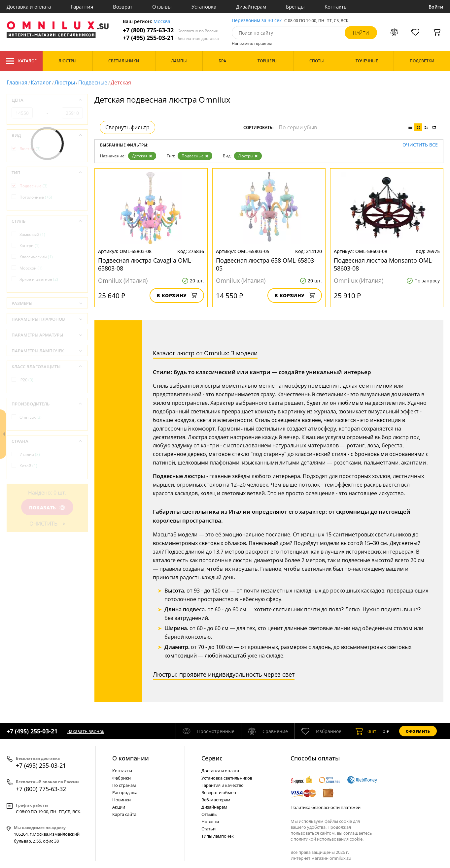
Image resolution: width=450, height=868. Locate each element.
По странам (124, 785)
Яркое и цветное (39, 279)
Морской (31, 268)
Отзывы (162, 7)
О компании (131, 758)
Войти (436, 7)
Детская (142, 156)
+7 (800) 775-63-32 (171, 30)
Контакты (336, 7)
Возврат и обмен (219, 792)
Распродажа (125, 792)
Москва (162, 22)
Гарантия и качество (223, 785)
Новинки (121, 800)
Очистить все (420, 145)
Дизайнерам (251, 7)
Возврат (123, 7)
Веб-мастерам (216, 800)
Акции (119, 807)
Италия (30, 454)
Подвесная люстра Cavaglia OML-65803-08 (145, 264)
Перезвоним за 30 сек (257, 21)
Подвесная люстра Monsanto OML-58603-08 (384, 264)
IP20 (26, 380)
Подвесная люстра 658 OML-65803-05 (266, 264)
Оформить (418, 731)
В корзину (177, 295)
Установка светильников (227, 778)
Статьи (208, 829)
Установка (204, 7)
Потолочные (36, 197)
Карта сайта (124, 814)
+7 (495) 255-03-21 (171, 38)
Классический (36, 257)
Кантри (30, 246)
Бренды (295, 7)
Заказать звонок (86, 731)
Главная (17, 82)
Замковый (32, 234)
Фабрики (121, 778)
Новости (210, 821)
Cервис (212, 758)
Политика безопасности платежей (326, 807)
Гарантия (82, 7)
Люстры (65, 82)
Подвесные (93, 82)
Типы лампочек (218, 836)
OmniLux (31, 417)
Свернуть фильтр (127, 127)
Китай (28, 466)
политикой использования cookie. (329, 839)
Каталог (21, 61)
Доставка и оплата (29, 7)
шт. (366, 731)
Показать (47, 508)
